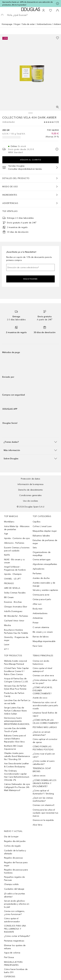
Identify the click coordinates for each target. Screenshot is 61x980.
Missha (7, 625)
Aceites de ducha (41, 578)
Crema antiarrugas (42, 560)
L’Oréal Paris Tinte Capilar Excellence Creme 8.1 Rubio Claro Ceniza (16, 671)
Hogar (17, 24)
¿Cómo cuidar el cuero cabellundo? (44, 763)
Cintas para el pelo (42, 599)
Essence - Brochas (13, 602)
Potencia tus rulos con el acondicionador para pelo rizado (45, 705)
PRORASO (9, 583)
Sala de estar (29, 24)
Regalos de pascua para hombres (16, 871)
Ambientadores (44, 24)
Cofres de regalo (12, 846)
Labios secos (39, 776)
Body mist (37, 609)
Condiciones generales (30, 495)
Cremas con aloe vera (43, 676)
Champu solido (11, 884)
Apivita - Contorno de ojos (17, 538)
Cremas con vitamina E (44, 805)
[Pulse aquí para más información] (57, 3)
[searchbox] (31, 15)
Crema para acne (41, 595)
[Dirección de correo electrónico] (31, 267)
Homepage (7, 24)
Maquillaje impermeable (44, 641)
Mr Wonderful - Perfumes (16, 616)
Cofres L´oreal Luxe (42, 526)
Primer (36, 623)
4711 (6, 649)
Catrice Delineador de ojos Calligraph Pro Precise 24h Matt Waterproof (17, 787)
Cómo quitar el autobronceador (12, 920)
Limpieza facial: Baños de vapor (45, 714)
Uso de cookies (31, 501)
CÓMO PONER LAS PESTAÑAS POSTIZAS (43, 748)
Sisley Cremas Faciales (15, 593)
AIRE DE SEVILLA (12, 588)
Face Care (38, 646)
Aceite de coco (40, 698)
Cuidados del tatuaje (14, 889)
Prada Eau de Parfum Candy (14, 695)
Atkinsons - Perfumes (14, 543)
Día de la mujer (11, 837)
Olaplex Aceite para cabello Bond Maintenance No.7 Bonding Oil (17, 756)
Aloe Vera (37, 825)
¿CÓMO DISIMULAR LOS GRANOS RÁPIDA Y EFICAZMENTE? (45, 783)
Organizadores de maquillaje (42, 554)
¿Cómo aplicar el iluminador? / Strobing (43, 792)
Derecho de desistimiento (31, 490)
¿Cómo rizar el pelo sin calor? (44, 755)
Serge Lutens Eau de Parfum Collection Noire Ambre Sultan (15, 711)
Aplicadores (39, 569)
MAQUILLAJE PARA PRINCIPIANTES (13, 964)
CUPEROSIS (10, 977)
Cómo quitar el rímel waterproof (42, 670)
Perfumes (37, 574)
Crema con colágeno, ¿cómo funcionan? (15, 913)
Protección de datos (31, 479)
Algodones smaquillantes (45, 564)
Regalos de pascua (13, 858)
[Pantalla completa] (57, 107)
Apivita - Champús (13, 574)
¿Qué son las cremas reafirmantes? (43, 799)
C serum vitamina (41, 627)
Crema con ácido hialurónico (41, 663)
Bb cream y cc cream (43, 632)
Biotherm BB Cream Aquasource (13, 747)
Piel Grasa (9, 957)
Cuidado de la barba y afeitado (15, 852)
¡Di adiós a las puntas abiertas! (15, 895)
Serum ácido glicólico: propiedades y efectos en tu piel (17, 904)
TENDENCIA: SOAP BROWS (42, 770)
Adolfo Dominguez (13, 611)
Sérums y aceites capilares (45, 590)
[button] (31, 442)
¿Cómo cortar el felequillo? (17, 936)
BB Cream (9, 597)
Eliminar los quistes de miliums (15, 947)
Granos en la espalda (43, 820)
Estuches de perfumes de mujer (45, 542)
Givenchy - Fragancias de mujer (16, 639)
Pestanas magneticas (14, 941)
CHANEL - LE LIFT (12, 579)
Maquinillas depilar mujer (45, 531)
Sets (35, 548)
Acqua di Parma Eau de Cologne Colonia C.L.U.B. (16, 680)
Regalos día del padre (15, 841)
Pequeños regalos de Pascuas (14, 879)
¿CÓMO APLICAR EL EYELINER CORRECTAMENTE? (43, 691)
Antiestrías (38, 618)
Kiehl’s (7, 555)
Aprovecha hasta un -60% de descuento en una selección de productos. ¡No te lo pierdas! (28, 3)
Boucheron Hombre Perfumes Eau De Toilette (16, 632)
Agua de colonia (12, 953)
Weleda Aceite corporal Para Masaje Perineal (15, 663)
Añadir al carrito (31, 160)
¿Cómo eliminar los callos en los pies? (45, 682)
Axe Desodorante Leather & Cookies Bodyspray (17, 765)
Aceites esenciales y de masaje (44, 584)
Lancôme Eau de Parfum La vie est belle (17, 702)
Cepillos (37, 522)
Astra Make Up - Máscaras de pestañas (17, 528)
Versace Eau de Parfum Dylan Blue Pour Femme (15, 687)
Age (6, 534)
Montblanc (9, 522)
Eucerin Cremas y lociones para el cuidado (17, 549)
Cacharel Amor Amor (14, 621)
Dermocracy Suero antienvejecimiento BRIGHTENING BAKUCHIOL (17, 721)
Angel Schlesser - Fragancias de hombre (15, 568)
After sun (37, 604)
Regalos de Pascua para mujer (16, 864)
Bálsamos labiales (41, 536)
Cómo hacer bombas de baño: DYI (16, 971)
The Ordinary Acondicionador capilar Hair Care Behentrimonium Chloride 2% (17, 775)
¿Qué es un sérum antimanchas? (41, 734)
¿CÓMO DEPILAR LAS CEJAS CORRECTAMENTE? (46, 722)
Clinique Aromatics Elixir (16, 607)
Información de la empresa (31, 484)
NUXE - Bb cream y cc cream (14, 561)
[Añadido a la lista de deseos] (57, 38)
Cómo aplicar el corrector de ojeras (45, 741)
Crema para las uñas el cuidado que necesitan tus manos (45, 813)
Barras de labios (41, 637)
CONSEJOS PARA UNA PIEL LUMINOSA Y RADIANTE (15, 929)
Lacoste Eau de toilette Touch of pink (15, 730)
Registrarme (31, 279)
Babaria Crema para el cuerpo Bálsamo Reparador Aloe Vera (15, 739)
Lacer (7, 645)
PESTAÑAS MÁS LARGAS (45, 727)
